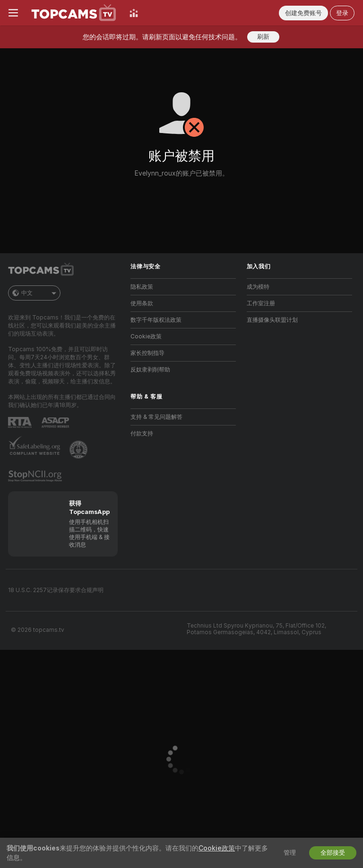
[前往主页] (74, 13)
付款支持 (142, 434)
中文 (34, 293)
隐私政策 (142, 287)
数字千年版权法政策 (156, 320)
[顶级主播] (134, 13)
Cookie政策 (146, 337)
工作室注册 (261, 303)
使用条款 (142, 303)
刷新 (263, 37)
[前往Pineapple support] (79, 450)
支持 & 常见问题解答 (156, 417)
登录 (342, 13)
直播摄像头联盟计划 (272, 320)
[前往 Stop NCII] (36, 476)
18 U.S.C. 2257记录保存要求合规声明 (56, 590)
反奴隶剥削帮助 (150, 370)
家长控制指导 (147, 353)
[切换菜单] (13, 13)
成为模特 (258, 287)
